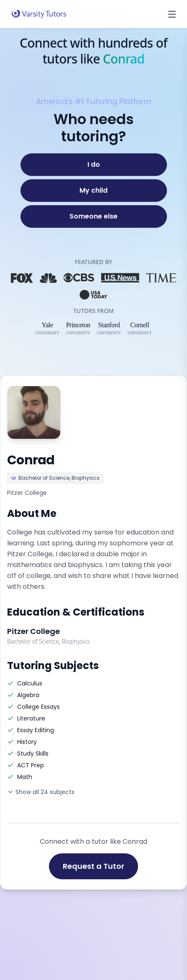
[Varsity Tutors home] (39, 14)
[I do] (94, 165)
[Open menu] (172, 14)
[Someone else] (94, 216)
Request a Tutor (93, 866)
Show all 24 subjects (41, 792)
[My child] (94, 191)
